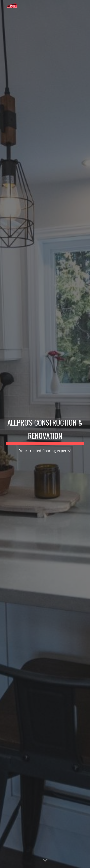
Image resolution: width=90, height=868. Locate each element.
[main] (45, 434)
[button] (45, 860)
